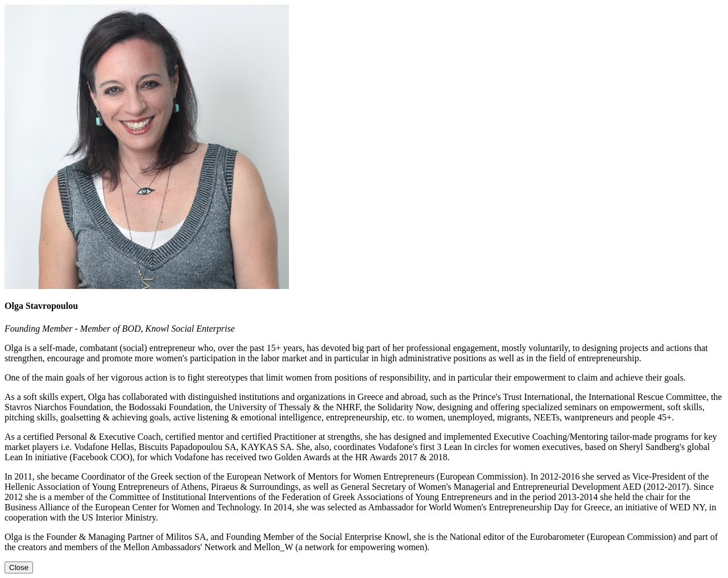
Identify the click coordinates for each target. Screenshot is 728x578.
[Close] (19, 567)
